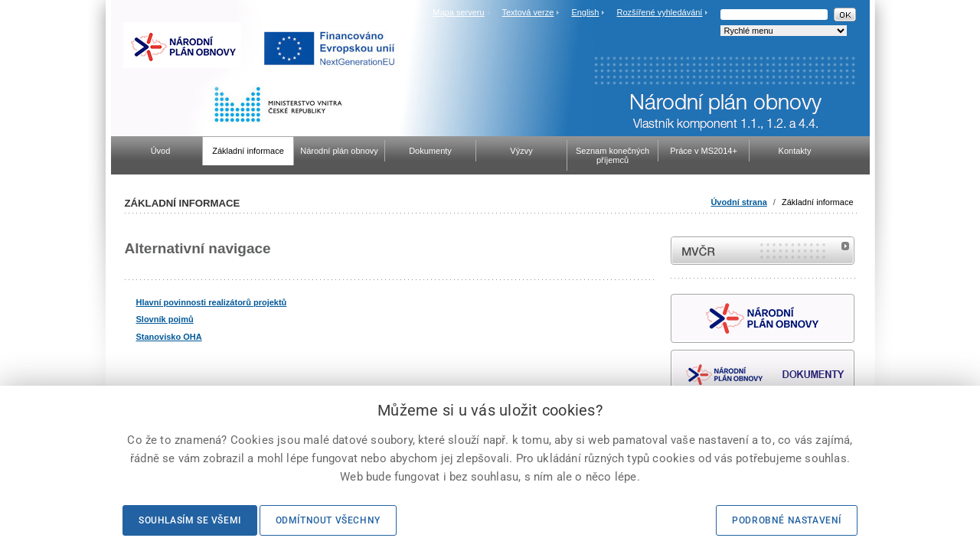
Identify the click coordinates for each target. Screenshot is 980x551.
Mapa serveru (458, 12)
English (585, 12)
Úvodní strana (738, 202)
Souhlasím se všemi (190, 520)
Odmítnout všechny (328, 520)
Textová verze (528, 12)
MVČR (763, 251)
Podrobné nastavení (787, 520)
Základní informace (818, 202)
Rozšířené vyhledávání (660, 12)
